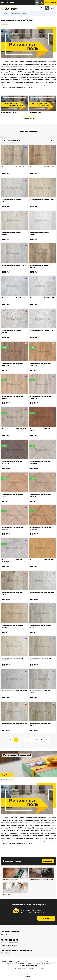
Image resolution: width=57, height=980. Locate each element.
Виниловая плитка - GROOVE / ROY (14, 298)
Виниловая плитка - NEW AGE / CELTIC (12, 594)
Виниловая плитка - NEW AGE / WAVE (41, 692)
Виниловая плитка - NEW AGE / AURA (14, 691)
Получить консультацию (9, 946)
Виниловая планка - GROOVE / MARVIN (12, 233)
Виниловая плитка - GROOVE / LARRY (43, 298)
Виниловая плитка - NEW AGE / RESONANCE (41, 463)
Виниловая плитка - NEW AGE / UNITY (41, 626)
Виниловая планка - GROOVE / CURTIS (40, 266)
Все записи (48, 861)
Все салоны (5, 953)
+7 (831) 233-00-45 (7, 3)
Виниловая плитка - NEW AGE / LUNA (14, 724)
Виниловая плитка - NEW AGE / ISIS (14, 429)
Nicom (28, 976)
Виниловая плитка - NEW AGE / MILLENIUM (41, 397)
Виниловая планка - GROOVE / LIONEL (40, 233)
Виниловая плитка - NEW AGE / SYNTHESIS (41, 364)
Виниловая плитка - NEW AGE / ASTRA (41, 724)
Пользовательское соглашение (23, 968)
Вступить (46, 918)
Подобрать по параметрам (28, 131)
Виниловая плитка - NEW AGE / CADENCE (41, 528)
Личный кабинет (51, 3)
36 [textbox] (51, 140)
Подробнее (5, 775)
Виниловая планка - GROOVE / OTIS (42, 200)
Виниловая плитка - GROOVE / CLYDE (42, 331)
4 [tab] (9, 779)
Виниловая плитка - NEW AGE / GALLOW (41, 495)
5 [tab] (12, 779)
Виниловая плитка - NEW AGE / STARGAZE (12, 463)
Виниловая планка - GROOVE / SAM (42, 167)
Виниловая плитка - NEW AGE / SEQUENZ (12, 397)
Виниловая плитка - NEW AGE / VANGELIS (12, 364)
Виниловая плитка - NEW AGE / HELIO (12, 495)
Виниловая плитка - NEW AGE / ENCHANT (12, 561)
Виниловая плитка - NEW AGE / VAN (42, 593)
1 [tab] (1, 779)
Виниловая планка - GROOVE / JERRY (14, 265)
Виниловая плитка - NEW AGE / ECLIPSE (12, 528)
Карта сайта (40, 968)
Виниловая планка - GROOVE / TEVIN (14, 167)
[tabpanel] (28, 764)
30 (41, 740)
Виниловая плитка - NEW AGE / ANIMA (12, 626)
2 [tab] (4, 779)
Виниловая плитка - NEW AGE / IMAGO (41, 430)
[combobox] (11, 140)
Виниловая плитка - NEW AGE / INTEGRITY (12, 659)
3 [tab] (7, 779)
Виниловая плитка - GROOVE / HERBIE (12, 332)
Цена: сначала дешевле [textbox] (10, 140)
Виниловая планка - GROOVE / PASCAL (12, 201)
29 (36, 740)
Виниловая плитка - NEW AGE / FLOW (41, 659)
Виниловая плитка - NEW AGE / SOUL (42, 560)
